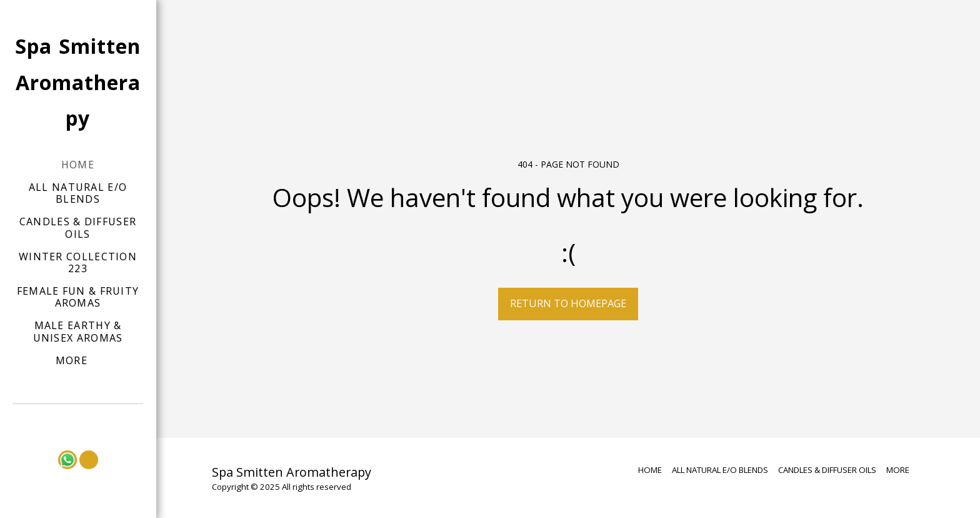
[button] (78, 421)
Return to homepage (568, 303)
